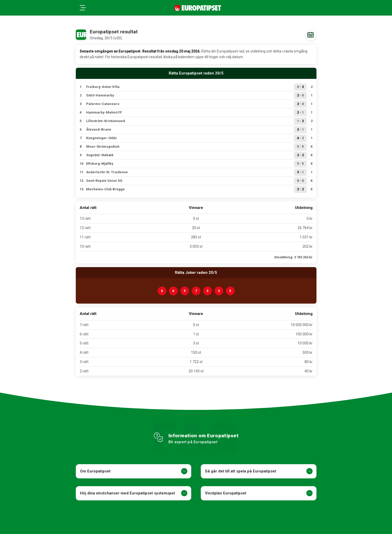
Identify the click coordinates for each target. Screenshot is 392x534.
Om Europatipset (134, 471)
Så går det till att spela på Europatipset (259, 471)
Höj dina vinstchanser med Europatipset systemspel (134, 493)
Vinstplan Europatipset (259, 493)
